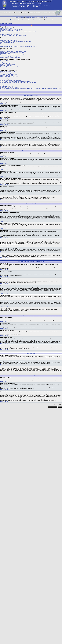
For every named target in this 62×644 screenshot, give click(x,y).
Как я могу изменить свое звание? (9, 45)
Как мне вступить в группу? (7, 75)
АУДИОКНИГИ (35, 18)
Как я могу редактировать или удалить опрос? (12, 55)
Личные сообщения (48, 20)
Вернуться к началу (4, 103)
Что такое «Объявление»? (7, 66)
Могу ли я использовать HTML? (8, 62)
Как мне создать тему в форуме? (9, 50)
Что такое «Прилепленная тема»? (9, 67)
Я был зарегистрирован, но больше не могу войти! (13, 35)
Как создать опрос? (5, 54)
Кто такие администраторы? (8, 72)
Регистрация (35, 20)
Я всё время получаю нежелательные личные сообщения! (15, 81)
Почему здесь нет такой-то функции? (10, 87)
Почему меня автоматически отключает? (11, 31)
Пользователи (25, 20)
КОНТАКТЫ (45, 18)
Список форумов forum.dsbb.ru (6, 23)
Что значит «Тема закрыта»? (8, 68)
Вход (54, 20)
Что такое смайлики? (6, 63)
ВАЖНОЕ (17, 18)
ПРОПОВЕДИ (22, 18)
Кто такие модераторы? (6, 73)
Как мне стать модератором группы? (10, 77)
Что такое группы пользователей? (9, 74)
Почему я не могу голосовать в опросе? (10, 57)
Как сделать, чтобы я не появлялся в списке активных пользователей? (18, 32)
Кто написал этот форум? (7, 86)
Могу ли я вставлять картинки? (8, 64)
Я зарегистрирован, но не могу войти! (10, 34)
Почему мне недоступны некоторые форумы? (12, 56)
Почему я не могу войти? (7, 28)
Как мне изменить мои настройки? (9, 39)
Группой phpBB (36, 379)
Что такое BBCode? (5, 61)
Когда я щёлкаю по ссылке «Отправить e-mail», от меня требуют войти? (19, 46)
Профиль (41, 20)
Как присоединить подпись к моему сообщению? (13, 52)
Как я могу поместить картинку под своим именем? (13, 44)
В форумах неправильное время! (9, 40)
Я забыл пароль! (5, 33)
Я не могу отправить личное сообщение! (11, 80)
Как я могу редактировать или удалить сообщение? (13, 51)
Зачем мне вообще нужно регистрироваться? (12, 29)
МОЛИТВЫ (40, 18)
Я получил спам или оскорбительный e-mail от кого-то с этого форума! (18, 83)
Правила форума (13, 20)
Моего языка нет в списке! (7, 43)
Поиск (19, 20)
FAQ (8, 20)
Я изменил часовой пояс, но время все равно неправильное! (16, 41)
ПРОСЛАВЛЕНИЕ (28, 18)
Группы (30, 20)
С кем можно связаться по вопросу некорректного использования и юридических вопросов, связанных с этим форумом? (31, 89)
